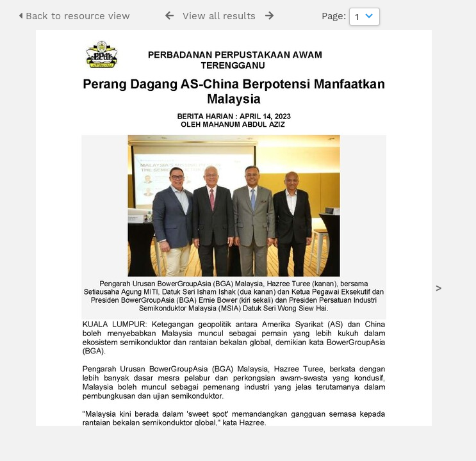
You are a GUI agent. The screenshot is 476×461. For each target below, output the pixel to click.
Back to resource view (74, 16)
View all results (219, 16)
